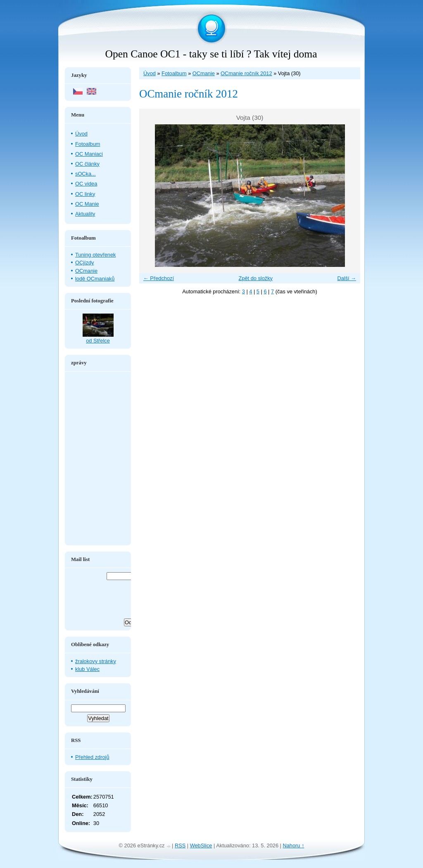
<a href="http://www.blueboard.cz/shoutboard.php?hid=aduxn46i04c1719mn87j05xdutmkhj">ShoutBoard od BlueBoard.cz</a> (98, 459)
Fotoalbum (174, 73)
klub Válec (87, 669)
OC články (87, 164)
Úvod (150, 73)
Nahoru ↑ (294, 845)
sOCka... (86, 174)
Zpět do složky (255, 278)
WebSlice (201, 845)
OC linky (85, 194)
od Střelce (98, 341)
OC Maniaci (89, 154)
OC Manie (87, 204)
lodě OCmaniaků (95, 279)
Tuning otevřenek (95, 255)
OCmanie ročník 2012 (246, 73)
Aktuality (85, 214)
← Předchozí (159, 278)
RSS (180, 845)
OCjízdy (85, 263)
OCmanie (204, 73)
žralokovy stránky (96, 661)
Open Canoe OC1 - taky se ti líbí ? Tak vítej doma (211, 54)
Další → (347, 278)
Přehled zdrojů (92, 757)
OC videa (86, 184)
